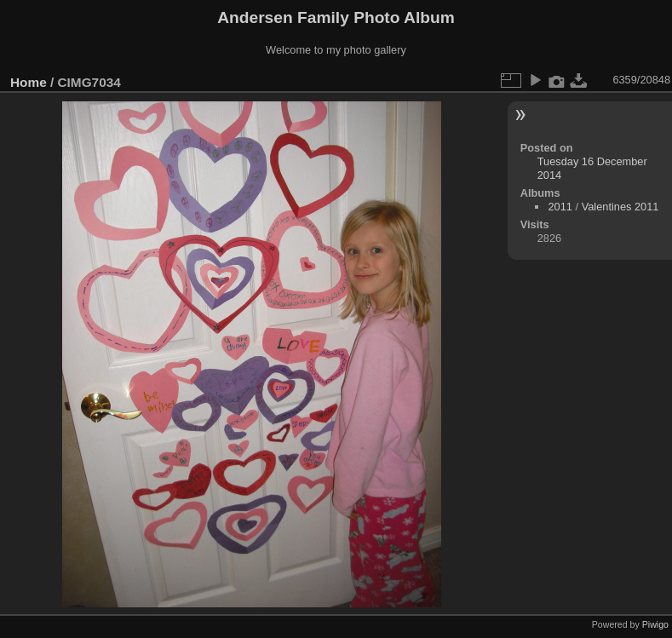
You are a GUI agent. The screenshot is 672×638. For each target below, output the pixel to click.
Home (29, 82)
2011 (560, 207)
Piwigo (655, 624)
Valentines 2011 (620, 207)
